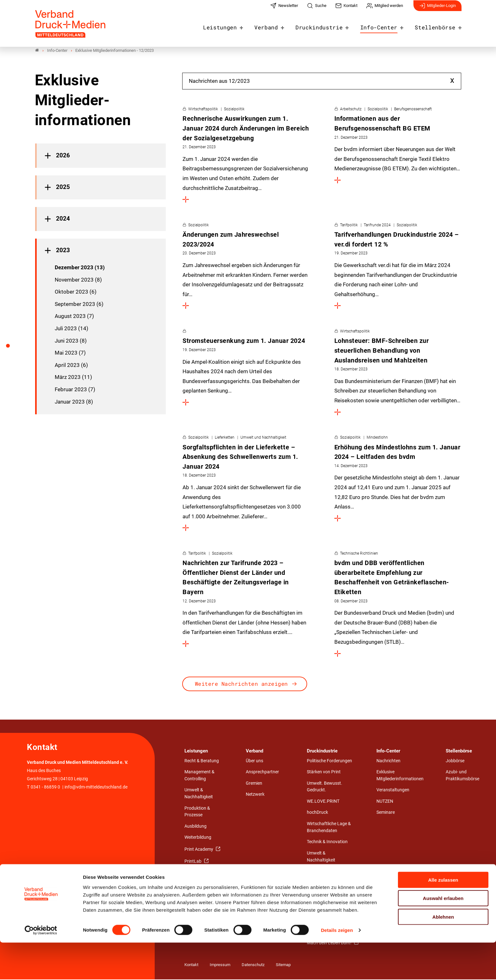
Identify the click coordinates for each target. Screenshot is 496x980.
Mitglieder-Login (437, 9)
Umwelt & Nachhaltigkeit (199, 794)
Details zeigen (337, 968)
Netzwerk (255, 795)
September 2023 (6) (79, 305)
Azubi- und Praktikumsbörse (462, 776)
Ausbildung (195, 827)
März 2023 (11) (73, 378)
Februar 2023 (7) (75, 390)
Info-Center (384, 26)
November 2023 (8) (78, 280)
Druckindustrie (329, 26)
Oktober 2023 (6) (76, 292)
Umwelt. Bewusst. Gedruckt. (325, 787)
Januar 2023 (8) (74, 402)
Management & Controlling (199, 776)
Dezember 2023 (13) (80, 268)
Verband (279, 26)
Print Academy (199, 850)
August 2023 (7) (74, 317)
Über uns (254, 761)
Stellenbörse (437, 26)
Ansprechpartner (262, 773)
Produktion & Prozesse (197, 812)
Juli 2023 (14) (71, 329)
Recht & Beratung (202, 761)
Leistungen (236, 26)
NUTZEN (385, 802)
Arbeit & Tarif (319, 872)
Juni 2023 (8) (71, 341)
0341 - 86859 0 (45, 788)
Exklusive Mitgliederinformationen (400, 776)
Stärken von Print (324, 773)
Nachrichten (388, 761)
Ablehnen (443, 954)
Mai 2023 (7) (70, 353)
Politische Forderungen (329, 761)
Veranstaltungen (393, 791)
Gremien (254, 784)
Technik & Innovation (327, 842)
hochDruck (317, 813)
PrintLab (193, 862)
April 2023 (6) (71, 366)
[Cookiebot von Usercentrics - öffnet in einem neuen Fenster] (41, 968)
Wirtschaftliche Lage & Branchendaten (329, 828)
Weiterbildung (198, 838)
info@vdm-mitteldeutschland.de (96, 788)
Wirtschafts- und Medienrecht (323, 887)
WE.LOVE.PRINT (323, 802)
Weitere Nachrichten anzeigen (241, 684)
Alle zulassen (443, 917)
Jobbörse (455, 761)
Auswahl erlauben (443, 936)
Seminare (386, 813)
